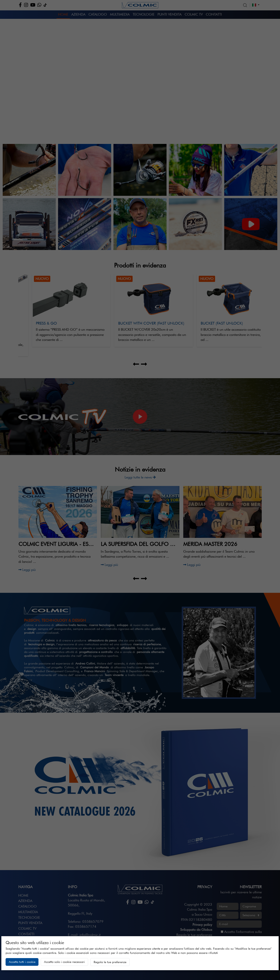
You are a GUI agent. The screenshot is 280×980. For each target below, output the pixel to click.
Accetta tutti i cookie (22, 962)
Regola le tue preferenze (110, 962)
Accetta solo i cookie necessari (64, 962)
